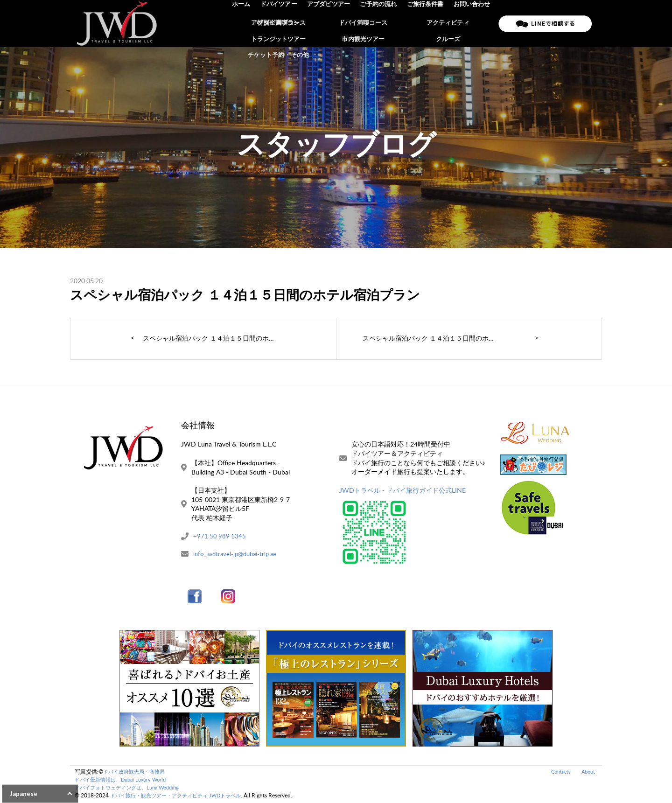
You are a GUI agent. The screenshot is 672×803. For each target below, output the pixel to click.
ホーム (247, 23)
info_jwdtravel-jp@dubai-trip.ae (238, 555)
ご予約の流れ (381, 23)
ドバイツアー (283, 23)
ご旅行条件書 (427, 23)
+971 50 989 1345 (220, 536)
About (587, 772)
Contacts (558, 772)
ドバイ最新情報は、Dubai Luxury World (125, 780)
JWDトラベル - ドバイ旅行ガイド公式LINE (402, 490)
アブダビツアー (332, 23)
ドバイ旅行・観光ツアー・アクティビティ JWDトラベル (181, 796)
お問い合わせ (472, 23)
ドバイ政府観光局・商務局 (137, 772)
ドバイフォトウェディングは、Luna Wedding (132, 788)
